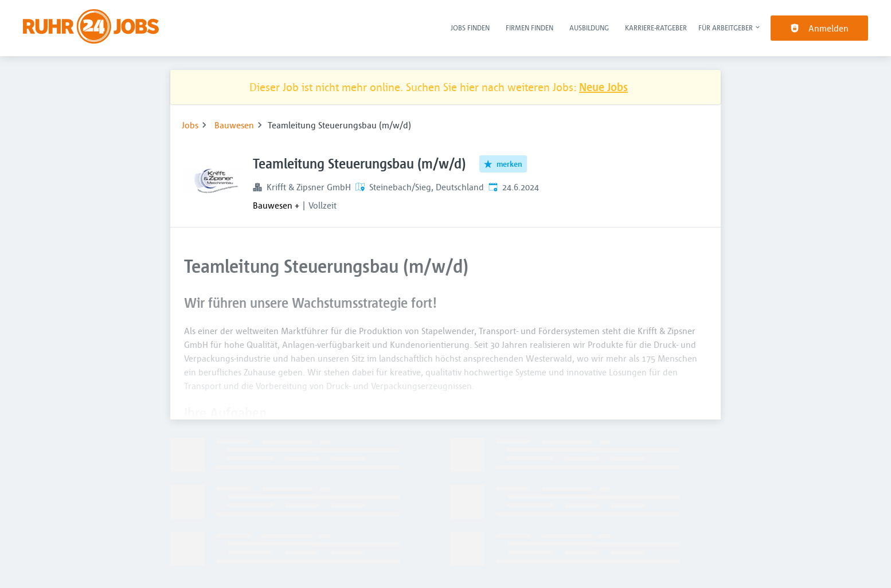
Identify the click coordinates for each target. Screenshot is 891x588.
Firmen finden (529, 28)
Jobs (190, 125)
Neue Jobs (603, 87)
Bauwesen (234, 125)
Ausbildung (589, 28)
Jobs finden (470, 28)
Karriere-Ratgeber (656, 28)
